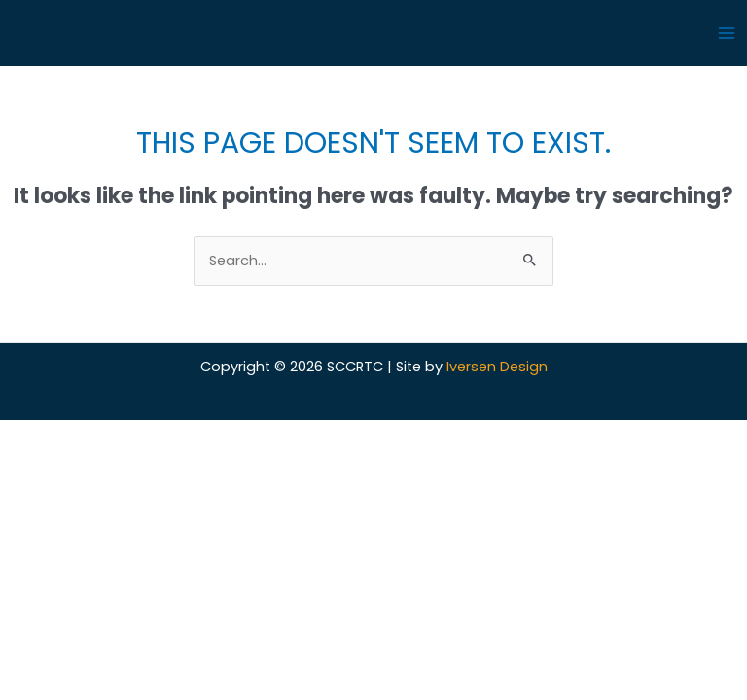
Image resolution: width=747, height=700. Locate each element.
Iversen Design (497, 367)
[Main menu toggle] (727, 33)
